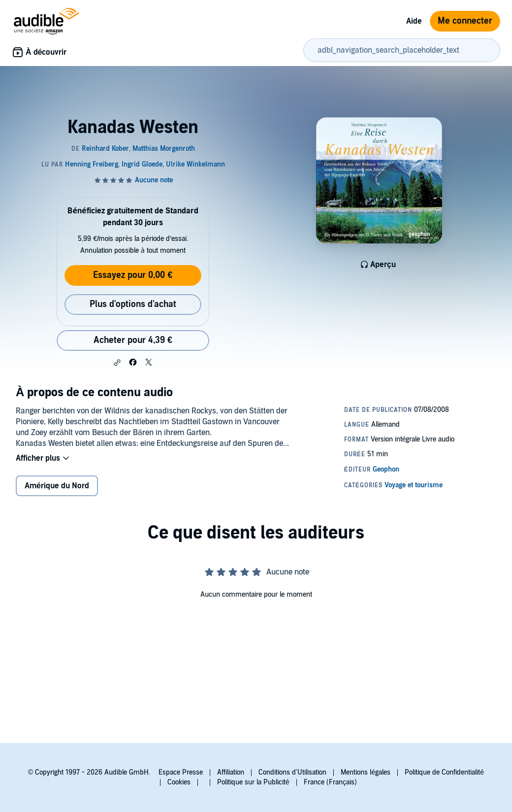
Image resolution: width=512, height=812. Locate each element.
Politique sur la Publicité (253, 782)
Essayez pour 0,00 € (133, 275)
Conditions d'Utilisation (292, 772)
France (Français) (330, 782)
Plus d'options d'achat (133, 304)
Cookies (179, 782)
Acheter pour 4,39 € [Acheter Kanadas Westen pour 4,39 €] (133, 340)
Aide (414, 21)
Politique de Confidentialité (444, 772)
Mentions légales (366, 772)
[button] (117, 363)
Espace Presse (181, 772)
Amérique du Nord (57, 486)
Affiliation (231, 772)
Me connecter (465, 21)
